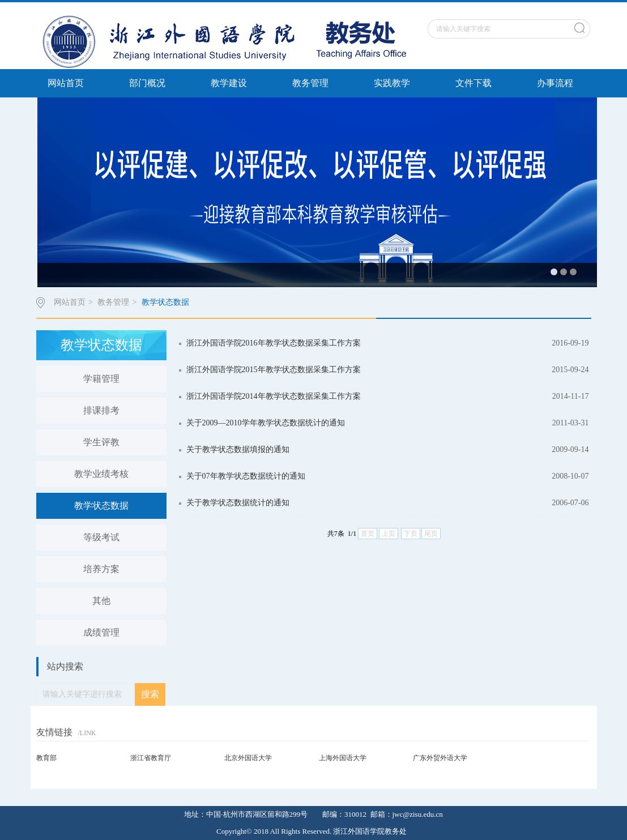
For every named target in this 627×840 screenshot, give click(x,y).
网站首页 (66, 83)
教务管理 (310, 83)
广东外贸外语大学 (440, 758)
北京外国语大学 (248, 758)
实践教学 (392, 83)
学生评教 (101, 442)
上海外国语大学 (343, 758)
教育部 (46, 758)
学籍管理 (101, 379)
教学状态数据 (165, 302)
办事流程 (555, 83)
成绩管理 (101, 632)
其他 (101, 601)
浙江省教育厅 (151, 758)
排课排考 (101, 410)
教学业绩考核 (101, 474)
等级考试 (101, 537)
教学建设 (229, 83)
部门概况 (147, 83)
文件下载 (474, 83)
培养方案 (101, 569)
